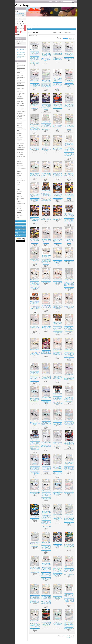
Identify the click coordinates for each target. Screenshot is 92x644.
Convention (19, 175)
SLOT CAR (19, 209)
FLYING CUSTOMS (20, 103)
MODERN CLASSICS (21, 179)
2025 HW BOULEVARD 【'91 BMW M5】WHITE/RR (46, 281)
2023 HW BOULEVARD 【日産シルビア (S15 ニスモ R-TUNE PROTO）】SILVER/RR (58, 517)
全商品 (18, 63)
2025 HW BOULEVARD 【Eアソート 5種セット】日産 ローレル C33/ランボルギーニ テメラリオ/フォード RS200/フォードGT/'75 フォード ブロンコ (46, 126)
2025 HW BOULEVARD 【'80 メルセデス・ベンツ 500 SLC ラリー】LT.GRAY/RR (46, 176)
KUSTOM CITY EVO (21, 210)
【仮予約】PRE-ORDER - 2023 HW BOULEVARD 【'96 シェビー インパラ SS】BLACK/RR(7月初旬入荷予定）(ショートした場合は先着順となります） (69, 625)
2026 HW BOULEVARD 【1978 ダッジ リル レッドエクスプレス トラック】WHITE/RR (46, 107)
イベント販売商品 (20, 216)
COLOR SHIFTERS (20, 149)
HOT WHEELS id (20, 92)
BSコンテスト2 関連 (20, 230)
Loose (18, 188)
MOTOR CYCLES (20, 165)
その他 (18, 217)
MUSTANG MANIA (20, 144)
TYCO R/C (19, 205)
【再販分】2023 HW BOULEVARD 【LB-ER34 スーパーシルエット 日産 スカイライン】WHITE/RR (35, 570)
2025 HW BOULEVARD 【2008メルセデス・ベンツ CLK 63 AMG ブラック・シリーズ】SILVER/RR (58, 197)
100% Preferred (19, 214)
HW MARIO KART (20, 98)
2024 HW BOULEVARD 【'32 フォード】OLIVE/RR (69, 306)
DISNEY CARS (20, 132)
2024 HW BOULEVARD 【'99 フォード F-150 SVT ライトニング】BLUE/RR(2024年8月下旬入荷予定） (46, 400)
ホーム (28, 26)
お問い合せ (57, 2)
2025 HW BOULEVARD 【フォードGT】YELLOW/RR (58, 148)
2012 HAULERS (20, 118)
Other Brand (19, 212)
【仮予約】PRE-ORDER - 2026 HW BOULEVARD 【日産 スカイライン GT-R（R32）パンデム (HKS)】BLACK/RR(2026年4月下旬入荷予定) (46, 57)
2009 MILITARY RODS (21, 156)
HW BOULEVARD (20, 76)
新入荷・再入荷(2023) (21, 53)
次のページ (72, 39)
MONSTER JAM (20, 163)
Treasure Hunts (19, 127)
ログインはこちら (20, 15)
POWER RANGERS (20, 105)
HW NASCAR (19, 139)
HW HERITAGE (20, 96)
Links (17, 224)
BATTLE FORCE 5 (20, 145)
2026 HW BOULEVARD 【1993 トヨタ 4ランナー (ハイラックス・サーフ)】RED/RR (69, 83)
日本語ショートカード (21, 203)
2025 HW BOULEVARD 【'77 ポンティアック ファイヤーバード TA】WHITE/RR (69, 176)
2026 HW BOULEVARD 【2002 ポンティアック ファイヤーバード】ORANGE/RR (58, 107)
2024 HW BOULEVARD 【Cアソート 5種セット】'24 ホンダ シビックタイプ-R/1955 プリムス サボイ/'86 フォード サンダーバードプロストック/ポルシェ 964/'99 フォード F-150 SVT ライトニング (35, 376)
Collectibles (19, 193)
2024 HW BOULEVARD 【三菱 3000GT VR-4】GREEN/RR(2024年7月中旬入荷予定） (46, 424)
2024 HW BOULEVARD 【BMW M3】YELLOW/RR (46, 328)
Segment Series (19, 124)
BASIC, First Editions (21, 85)
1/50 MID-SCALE (20, 158)
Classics (18, 177)
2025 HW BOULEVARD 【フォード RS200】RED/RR (35, 148)
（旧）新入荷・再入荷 (21, 54)
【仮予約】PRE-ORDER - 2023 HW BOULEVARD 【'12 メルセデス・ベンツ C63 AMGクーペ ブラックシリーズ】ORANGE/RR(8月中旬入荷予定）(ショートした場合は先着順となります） (46, 600)
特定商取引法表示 (20, 221)
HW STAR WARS (20, 102)
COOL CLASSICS (20, 100)
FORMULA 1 (19, 80)
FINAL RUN (19, 172)
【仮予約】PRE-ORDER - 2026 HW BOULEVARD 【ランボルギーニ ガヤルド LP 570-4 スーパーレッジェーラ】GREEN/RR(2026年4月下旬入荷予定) (46, 84)
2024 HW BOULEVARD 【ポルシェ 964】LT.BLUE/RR (35, 400)
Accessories (19, 87)
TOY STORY (19, 134)
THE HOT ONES (20, 107)
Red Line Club (19, 173)
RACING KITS (19, 135)
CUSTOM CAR (20, 191)
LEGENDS (19, 195)
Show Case (19, 201)
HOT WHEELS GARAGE (21, 112)
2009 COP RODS (20, 154)
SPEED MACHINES (20, 122)
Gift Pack (18, 190)
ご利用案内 (51, 2)
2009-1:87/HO (19, 160)
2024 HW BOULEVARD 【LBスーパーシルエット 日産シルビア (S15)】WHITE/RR (46, 445)
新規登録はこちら (20, 13)
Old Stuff (18, 182)
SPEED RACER (20, 197)
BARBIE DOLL (20, 207)
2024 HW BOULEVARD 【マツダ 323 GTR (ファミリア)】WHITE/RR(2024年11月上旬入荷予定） (69, 329)
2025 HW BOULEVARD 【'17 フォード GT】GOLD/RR (58, 218)
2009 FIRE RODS (20, 153)
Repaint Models (19, 125)
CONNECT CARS (20, 162)
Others (18, 186)
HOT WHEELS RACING (21, 181)
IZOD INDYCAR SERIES (21, 120)
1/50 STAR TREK (20, 167)
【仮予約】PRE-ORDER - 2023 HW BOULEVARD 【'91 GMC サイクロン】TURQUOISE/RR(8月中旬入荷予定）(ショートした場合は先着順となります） (35, 599)
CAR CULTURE (20, 74)
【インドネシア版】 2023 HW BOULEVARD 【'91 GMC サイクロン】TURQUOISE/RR (69, 545)
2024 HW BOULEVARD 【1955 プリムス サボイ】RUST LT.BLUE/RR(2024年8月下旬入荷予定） (58, 377)
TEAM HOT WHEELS (21, 114)
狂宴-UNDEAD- (19, 236)
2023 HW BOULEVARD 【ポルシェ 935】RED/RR (69, 492)
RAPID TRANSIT (20, 137)
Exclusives (19, 184)
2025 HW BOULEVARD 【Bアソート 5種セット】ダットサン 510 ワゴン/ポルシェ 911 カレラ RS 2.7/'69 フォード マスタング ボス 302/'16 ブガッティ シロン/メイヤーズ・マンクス (69, 218)
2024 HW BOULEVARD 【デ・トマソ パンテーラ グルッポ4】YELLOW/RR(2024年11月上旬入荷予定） (35, 352)
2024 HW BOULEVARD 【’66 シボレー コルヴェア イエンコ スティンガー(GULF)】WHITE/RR (46, 469)
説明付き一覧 (65, 38)
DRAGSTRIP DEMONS (21, 147)
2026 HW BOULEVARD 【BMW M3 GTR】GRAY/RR (69, 106)
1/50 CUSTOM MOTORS (21, 151)
